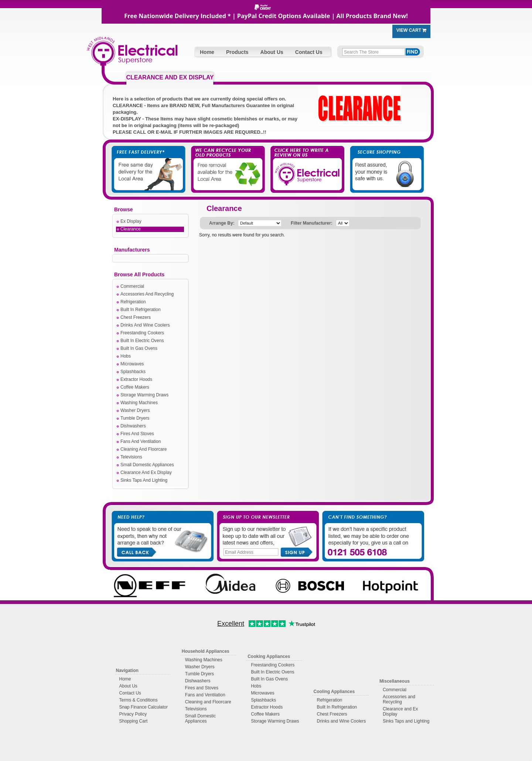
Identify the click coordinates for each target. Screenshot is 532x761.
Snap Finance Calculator (144, 707)
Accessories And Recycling (147, 294)
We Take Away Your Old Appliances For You (227, 162)
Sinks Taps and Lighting (406, 721)
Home (207, 52)
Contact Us (309, 52)
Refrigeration (133, 302)
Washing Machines (139, 403)
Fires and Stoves (202, 688)
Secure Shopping (382, 162)
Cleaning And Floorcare (144, 449)
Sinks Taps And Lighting (144, 480)
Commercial (132, 286)
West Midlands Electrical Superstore (132, 54)
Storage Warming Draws (144, 395)
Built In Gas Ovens (139, 348)
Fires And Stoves (137, 434)
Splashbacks (133, 372)
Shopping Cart (134, 721)
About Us (272, 52)
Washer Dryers (135, 410)
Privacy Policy (133, 714)
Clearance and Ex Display (400, 711)
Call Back (136, 552)
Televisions (131, 457)
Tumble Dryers (135, 418)
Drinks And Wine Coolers (145, 325)
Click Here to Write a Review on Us (305, 162)
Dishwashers (133, 426)
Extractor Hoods (136, 379)
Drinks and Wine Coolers (342, 721)
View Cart (412, 30)
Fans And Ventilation (141, 441)
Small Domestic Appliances (147, 465)
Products (237, 52)
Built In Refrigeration (141, 310)
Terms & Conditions (139, 700)
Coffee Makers (135, 387)
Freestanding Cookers (142, 333)
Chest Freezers (136, 317)
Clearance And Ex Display (146, 472)
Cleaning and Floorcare (208, 702)
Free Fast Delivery (150, 162)
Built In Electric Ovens (142, 341)
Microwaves (132, 364)
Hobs (126, 356)
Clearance (131, 229)
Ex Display (131, 221)
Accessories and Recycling (399, 699)
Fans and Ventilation (205, 695)
